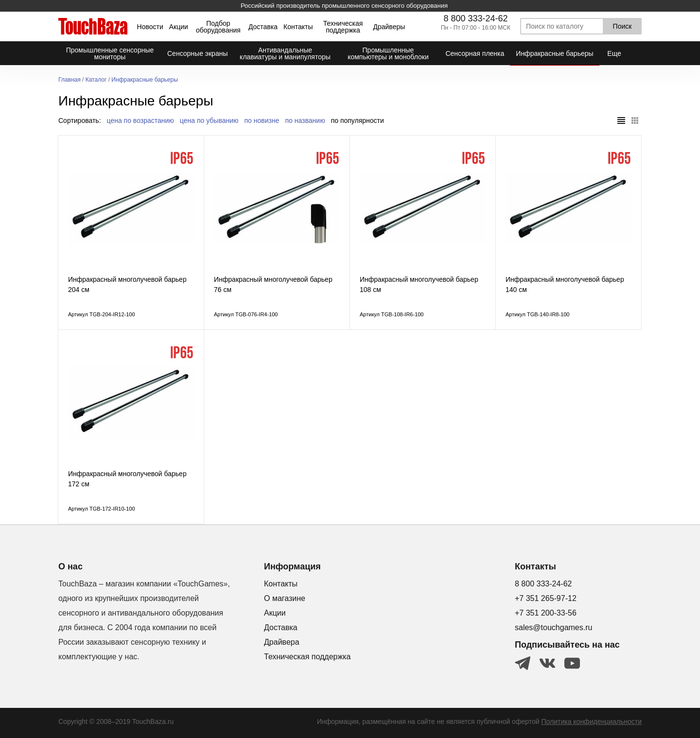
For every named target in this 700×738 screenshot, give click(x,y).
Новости (150, 27)
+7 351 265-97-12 (546, 598)
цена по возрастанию (140, 120)
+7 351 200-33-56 (546, 613)
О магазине (285, 598)
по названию (305, 120)
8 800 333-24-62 (475, 18)
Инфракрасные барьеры (145, 80)
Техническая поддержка (343, 27)
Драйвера (282, 642)
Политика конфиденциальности (591, 721)
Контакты (298, 27)
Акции (179, 27)
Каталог (96, 80)
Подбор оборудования (218, 27)
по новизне (262, 120)
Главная (70, 80)
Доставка (263, 27)
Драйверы (389, 27)
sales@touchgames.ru (553, 627)
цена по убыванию (209, 120)
